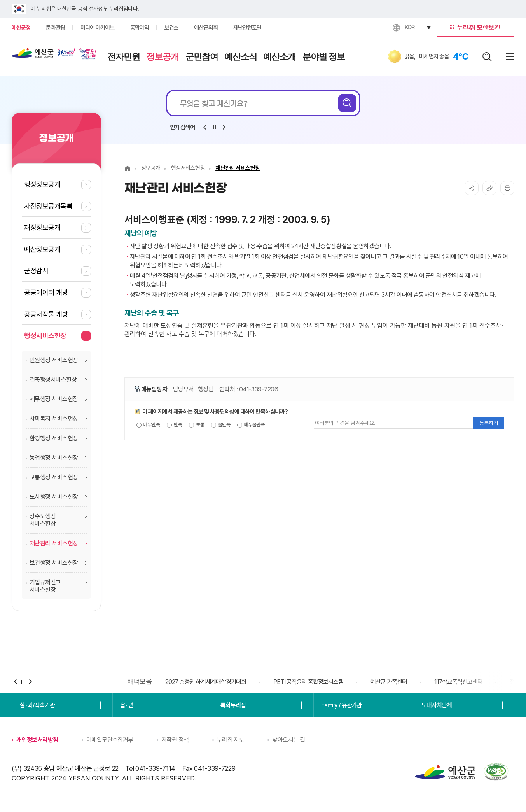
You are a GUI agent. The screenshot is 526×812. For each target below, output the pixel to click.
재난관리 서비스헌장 (238, 168)
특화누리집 (233, 705)
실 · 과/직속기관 (37, 705)
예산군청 (33, 55)
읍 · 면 (127, 705)
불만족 (221, 425)
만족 (174, 425)
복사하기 (489, 188)
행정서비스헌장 (188, 168)
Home (128, 168)
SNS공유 (472, 188)
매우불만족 (251, 425)
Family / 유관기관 (341, 705)
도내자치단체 (436, 705)
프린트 (507, 188)
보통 (197, 425)
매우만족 (148, 425)
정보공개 (151, 168)
